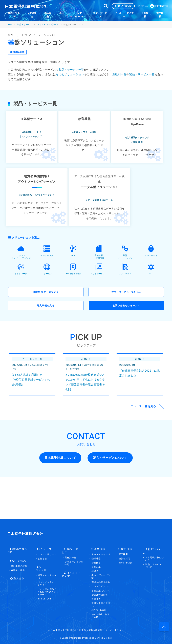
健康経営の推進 (100, 595)
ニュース (43, 549)
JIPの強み (17, 558)
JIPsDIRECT (45, 596)
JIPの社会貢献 (99, 610)
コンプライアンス (101, 587)
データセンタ (47, 289)
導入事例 (17, 576)
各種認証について (101, 591)
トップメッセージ (101, 555)
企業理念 (96, 559)
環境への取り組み (101, 583)
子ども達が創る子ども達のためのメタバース (47, 589)
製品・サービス (25, 25)
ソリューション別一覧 (48, 25)
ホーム (52, 630)
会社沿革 (96, 567)
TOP (10, 25)
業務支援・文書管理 (99, 290)
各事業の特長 (18, 567)
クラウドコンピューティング (21, 290)
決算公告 (96, 599)
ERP (73, 289)
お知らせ (42, 559)
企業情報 (97, 549)
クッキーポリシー (114, 630)
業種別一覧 (119, 74)
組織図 (95, 571)
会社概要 (96, 563)
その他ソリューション (70, 74)
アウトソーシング (99, 307)
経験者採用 (124, 559)
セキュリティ (151, 289)
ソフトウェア (125, 307)
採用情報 (124, 549)
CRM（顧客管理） (73, 307)
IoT (151, 307)
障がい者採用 (126, 563)
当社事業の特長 (19, 563)
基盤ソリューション (125, 290)
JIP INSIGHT (46, 567)
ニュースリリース (47, 555)
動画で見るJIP (20, 549)
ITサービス (47, 307)
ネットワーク (21, 307)
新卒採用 (123, 555)
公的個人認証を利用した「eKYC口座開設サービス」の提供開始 (31, 420)
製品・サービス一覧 (71, 70)
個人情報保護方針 (93, 630)
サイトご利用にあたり (70, 630)
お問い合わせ (154, 549)
